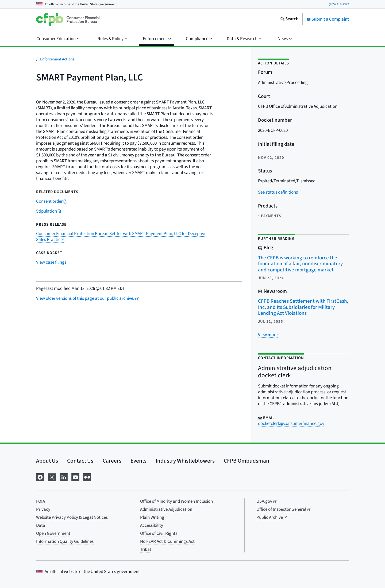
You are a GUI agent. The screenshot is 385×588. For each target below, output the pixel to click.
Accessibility (152, 525)
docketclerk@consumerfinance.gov (291, 424)
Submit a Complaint (328, 19)
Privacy (43, 509)
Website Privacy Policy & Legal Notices (72, 517)
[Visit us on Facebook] (40, 477)
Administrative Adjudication (166, 509)
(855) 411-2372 (339, 4)
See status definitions (278, 192)
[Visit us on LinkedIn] (64, 477)
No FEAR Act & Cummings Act (167, 541)
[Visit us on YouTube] (75, 477)
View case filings (51, 262)
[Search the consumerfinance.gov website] (289, 20)
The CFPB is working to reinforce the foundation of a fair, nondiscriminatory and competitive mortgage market (300, 264)
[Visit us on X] (52, 477)
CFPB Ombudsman (247, 461)
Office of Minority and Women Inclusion (176, 501)
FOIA (41, 501)
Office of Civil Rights (159, 533)
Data (41, 525)
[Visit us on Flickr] (87, 477)
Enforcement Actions (57, 59)
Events (138, 461)
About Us (47, 461)
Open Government (53, 533)
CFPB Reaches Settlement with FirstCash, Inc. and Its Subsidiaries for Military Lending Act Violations (303, 307)
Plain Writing (152, 517)
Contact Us (80, 461)
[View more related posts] (268, 335)
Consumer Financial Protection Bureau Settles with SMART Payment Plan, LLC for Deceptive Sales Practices (121, 237)
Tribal (145, 549)
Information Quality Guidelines (65, 541)
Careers (112, 461)
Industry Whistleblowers (185, 461)
